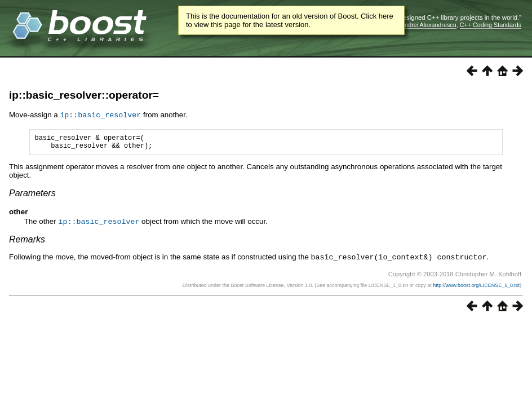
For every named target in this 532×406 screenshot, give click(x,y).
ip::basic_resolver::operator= (84, 95)
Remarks (27, 242)
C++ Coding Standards (491, 25)
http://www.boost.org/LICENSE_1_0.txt (476, 287)
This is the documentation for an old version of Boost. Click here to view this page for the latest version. (290, 20)
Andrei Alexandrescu (429, 25)
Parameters (32, 196)
